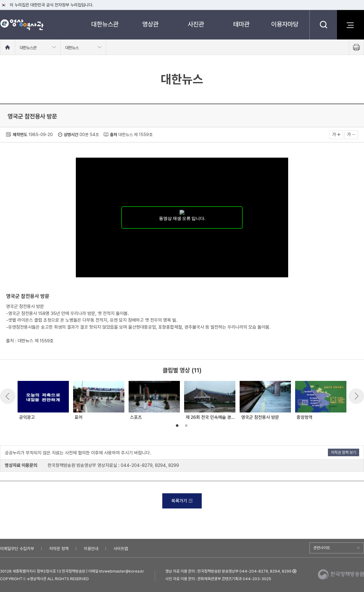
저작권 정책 (59, 549)
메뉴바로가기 (0, 0)
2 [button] (186, 426)
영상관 (150, 24)
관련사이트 (322, 548)
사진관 (196, 24)
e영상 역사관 (22, 25)
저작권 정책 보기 (344, 452)
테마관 (241, 24)
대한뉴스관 (105, 24)
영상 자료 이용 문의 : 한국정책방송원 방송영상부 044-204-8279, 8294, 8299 (228, 571)
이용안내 (91, 549)
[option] (43, 401)
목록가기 (182, 501)
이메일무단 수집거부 (17, 549)
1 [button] (177, 426)
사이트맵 (121, 549)
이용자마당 (285, 24)
